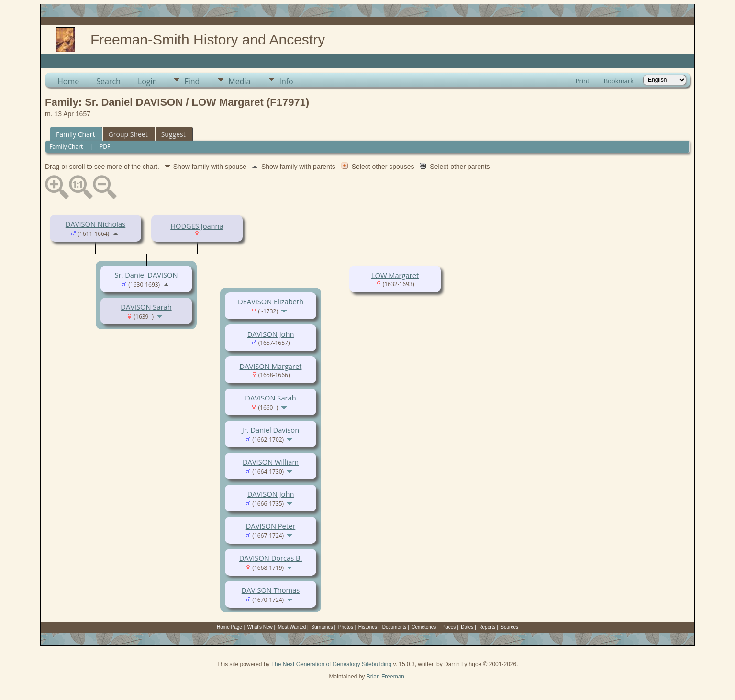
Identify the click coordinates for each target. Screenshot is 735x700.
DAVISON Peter (271, 526)
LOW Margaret (395, 275)
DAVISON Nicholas (95, 224)
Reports (487, 627)
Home (68, 81)
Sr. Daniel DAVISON (146, 275)
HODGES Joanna (197, 226)
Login (148, 81)
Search (108, 81)
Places (448, 627)
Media (239, 81)
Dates (467, 627)
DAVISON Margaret (271, 366)
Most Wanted (292, 627)
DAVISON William (271, 462)
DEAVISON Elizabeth (271, 301)
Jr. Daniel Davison (271, 430)
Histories (368, 627)
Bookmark (619, 81)
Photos (346, 627)
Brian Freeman (385, 677)
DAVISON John (271, 334)
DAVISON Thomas (271, 590)
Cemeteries (424, 627)
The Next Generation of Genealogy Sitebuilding (332, 664)
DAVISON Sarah (146, 307)
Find (192, 81)
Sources (509, 627)
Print (583, 81)
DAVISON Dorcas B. (271, 558)
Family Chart (76, 134)
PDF (105, 147)
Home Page (229, 627)
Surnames (322, 627)
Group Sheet (128, 134)
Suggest (173, 134)
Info (286, 81)
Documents (395, 627)
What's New (260, 627)
